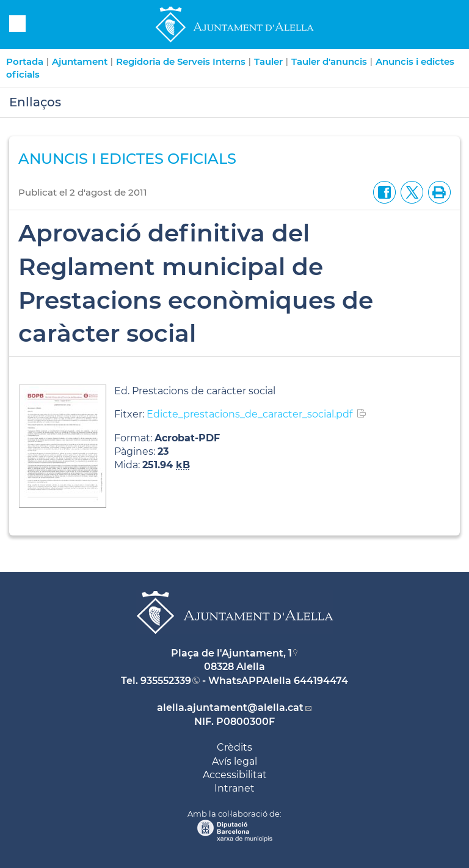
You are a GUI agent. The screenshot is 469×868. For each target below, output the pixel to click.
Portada (25, 61)
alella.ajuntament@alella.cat (230, 708)
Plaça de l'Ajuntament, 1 (231, 653)
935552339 (166, 681)
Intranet (234, 788)
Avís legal (234, 761)
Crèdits (234, 747)
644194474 (321, 681)
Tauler (268, 61)
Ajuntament (80, 61)
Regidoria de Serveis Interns (181, 61)
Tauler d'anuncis (329, 61)
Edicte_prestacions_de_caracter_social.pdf (249, 414)
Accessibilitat (235, 775)
